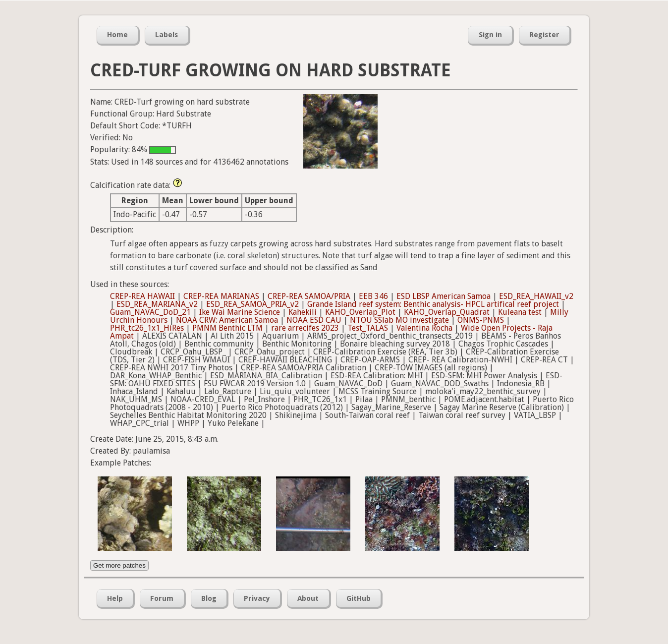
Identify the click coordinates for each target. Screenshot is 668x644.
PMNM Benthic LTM (227, 328)
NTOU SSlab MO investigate (399, 320)
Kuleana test (520, 312)
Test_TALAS (368, 328)
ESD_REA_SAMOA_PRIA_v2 (252, 304)
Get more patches (119, 565)
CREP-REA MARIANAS (221, 296)
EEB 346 (373, 296)
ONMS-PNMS (481, 320)
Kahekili (303, 312)
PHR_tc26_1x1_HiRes (147, 328)
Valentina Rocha (424, 328)
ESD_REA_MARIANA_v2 (157, 304)
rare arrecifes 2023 (305, 328)
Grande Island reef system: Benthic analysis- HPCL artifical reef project (433, 304)
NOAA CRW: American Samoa (227, 320)
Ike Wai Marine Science (240, 312)
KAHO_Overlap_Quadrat (447, 312)
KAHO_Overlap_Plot (360, 312)
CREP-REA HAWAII (142, 296)
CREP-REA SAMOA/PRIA (309, 296)
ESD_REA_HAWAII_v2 (536, 296)
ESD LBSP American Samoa (444, 296)
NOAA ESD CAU (314, 320)
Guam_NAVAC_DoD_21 (150, 312)
